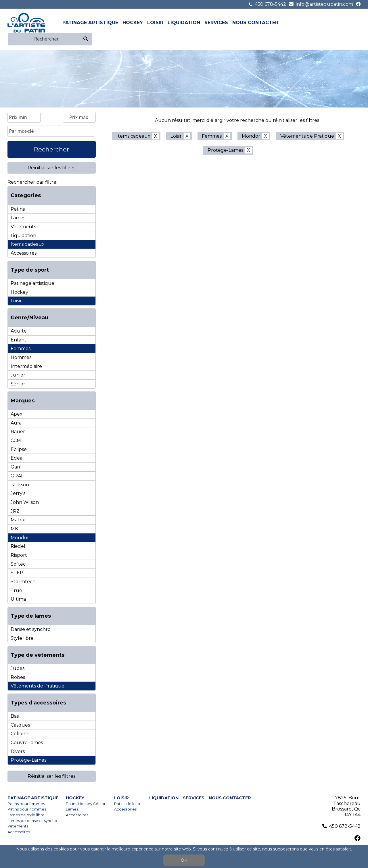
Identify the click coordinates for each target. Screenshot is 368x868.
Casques (20, 725)
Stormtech (23, 582)
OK (184, 860)
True (16, 590)
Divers (18, 751)
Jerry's (18, 493)
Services (216, 23)
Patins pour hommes (27, 809)
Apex (17, 414)
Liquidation (184, 23)
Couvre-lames (27, 743)
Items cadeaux (28, 244)
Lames (18, 218)
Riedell (19, 546)
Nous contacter (255, 23)
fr (350, 23)
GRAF (17, 476)
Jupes (18, 668)
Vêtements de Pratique (38, 686)
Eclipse (19, 449)
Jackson (20, 485)
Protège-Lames (28, 760)
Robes (18, 677)
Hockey (133, 23)
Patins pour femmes (26, 804)
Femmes (21, 348)
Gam (16, 467)
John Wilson (25, 502)
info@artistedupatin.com (324, 4)
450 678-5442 (270, 4)
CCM (16, 440)
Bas (15, 716)
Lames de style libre (26, 815)
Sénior (18, 384)
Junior (18, 375)
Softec (18, 564)
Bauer (18, 432)
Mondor (20, 538)
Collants (20, 734)
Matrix (18, 520)
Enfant (19, 340)
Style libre (22, 638)
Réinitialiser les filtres (51, 168)
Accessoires (24, 253)
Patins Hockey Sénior (86, 804)
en (357, 23)
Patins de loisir (127, 804)
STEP (17, 573)
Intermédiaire (26, 366)
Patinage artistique (90, 23)
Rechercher (51, 149)
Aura (16, 423)
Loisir (155, 23)
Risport (19, 555)
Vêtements (23, 227)
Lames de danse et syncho (32, 821)
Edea (17, 458)
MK (14, 529)
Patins (18, 209)
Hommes (21, 357)
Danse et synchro (31, 629)
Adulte (19, 331)
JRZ (15, 511)
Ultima (18, 599)
